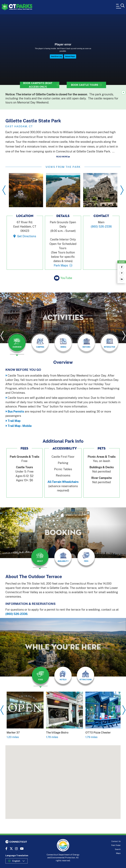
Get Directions (27, 236)
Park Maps (61, 265)
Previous (4, 190)
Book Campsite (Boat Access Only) (38, 85)
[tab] (17, 343)
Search (118, 849)
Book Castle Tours (85, 85)
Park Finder (116, 845)
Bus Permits (16, 411)
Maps (118, 853)
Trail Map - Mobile (20, 426)
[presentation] (17, 345)
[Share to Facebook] (122, 267)
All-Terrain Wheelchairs (63, 482)
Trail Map (14, 421)
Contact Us (116, 841)
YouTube (66, 278)
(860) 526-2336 (16, 614)
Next (122, 190)
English (16, 861)
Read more (62, 157)
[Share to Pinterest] (122, 273)
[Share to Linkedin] (122, 279)
